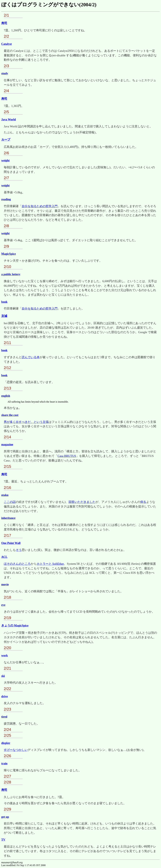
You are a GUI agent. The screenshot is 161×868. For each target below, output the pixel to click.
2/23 (7, 709)
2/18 (7, 597)
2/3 (6, 66)
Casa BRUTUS (67, 456)
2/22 (7, 689)
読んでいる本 (31, 357)
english (6, 396)
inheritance (8, 518)
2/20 (7, 648)
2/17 (7, 535)
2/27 (7, 776)
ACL (4, 557)
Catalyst (7, 44)
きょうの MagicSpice (15, 625)
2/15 (7, 466)
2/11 (7, 343)
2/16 (7, 488)
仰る (143, 502)
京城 (4, 316)
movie (5, 584)
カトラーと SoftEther (50, 564)
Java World (9, 119)
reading (6, 199)
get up (5, 817)
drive (5, 696)
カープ (6, 140)
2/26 (7, 756)
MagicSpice (8, 254)
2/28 (7, 782)
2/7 (6, 178)
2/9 (6, 246)
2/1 (6, 15)
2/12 (7, 368)
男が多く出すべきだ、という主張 (26, 422)
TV (3, 840)
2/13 (7, 388)
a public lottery (11, 274)
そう (19, 550)
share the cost (10, 415)
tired (4, 717)
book (4, 302)
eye (3, 605)
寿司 (4, 23)
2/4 (6, 91)
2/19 (7, 618)
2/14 (7, 437)
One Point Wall (11, 543)
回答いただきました (82, 502)
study (5, 73)
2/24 (7, 730)
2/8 (6, 226)
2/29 (7, 809)
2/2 (6, 36)
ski (3, 676)
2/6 (6, 153)
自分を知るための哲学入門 (40, 206)
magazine (7, 444)
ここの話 (10, 502)
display (6, 743)
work (5, 655)
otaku (5, 495)
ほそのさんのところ (17, 564)
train (4, 763)
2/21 (7, 668)
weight (5, 160)
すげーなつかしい (16, 750)
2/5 (6, 112)
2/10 (7, 267)
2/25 (7, 735)
